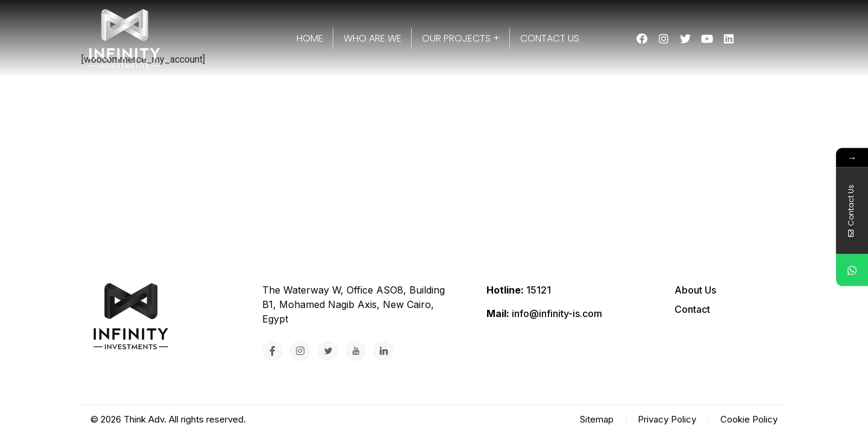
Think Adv (144, 419)
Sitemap (597, 419)
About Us (695, 290)
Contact (692, 309)
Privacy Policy (667, 419)
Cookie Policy (749, 419)
